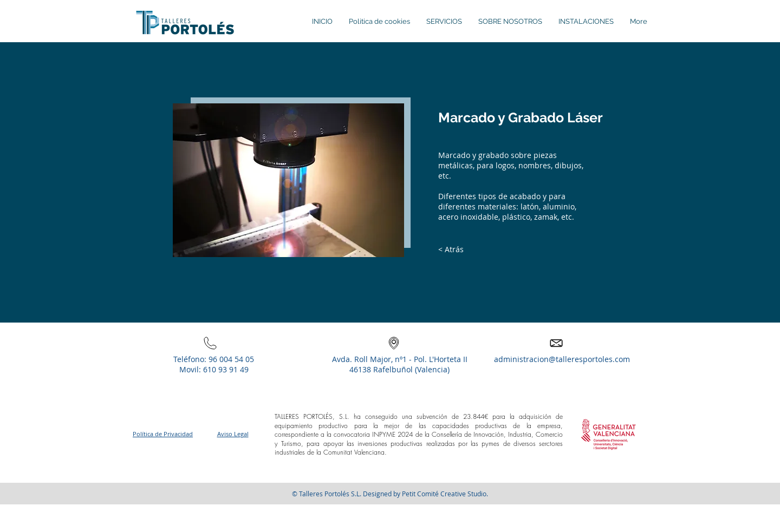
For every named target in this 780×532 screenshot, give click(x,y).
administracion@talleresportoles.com (562, 359)
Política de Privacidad (163, 434)
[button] (609, 434)
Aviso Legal (233, 434)
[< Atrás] (451, 249)
